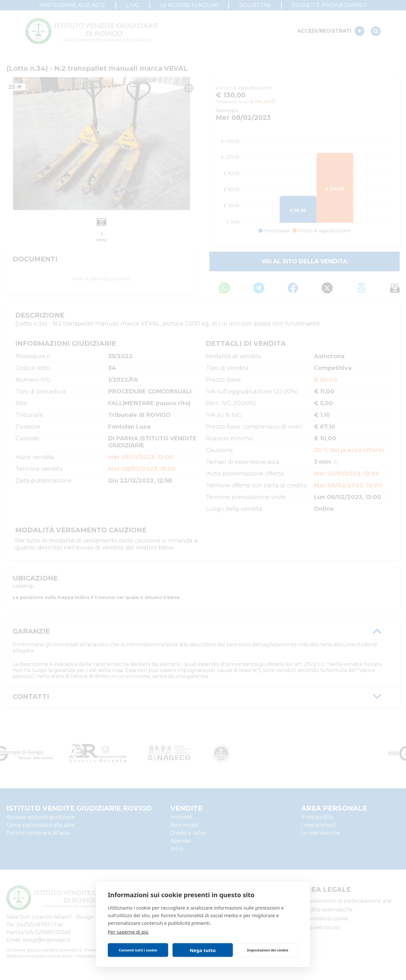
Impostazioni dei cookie (268, 950)
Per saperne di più (128, 932)
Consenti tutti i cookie (138, 950)
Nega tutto (203, 950)
